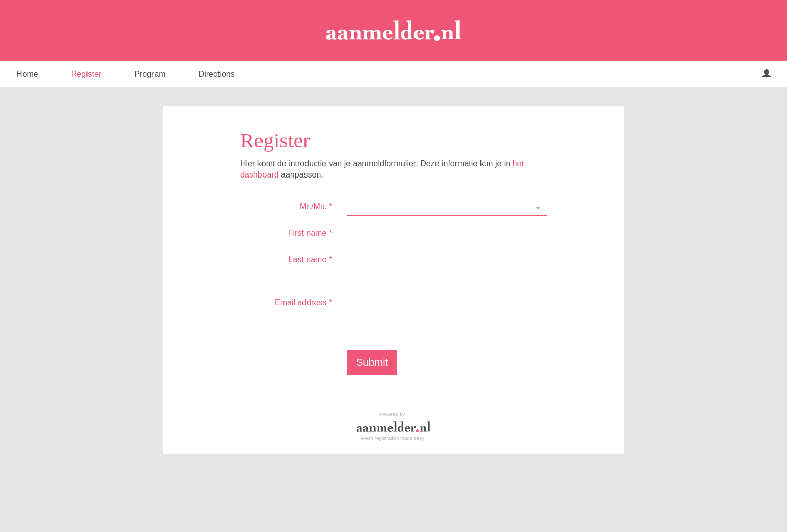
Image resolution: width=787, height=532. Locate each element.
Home (27, 74)
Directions (217, 74)
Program (150, 74)
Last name (310, 260)
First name (310, 233)
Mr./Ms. (316, 206)
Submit (372, 362)
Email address (303, 303)
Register (86, 74)
